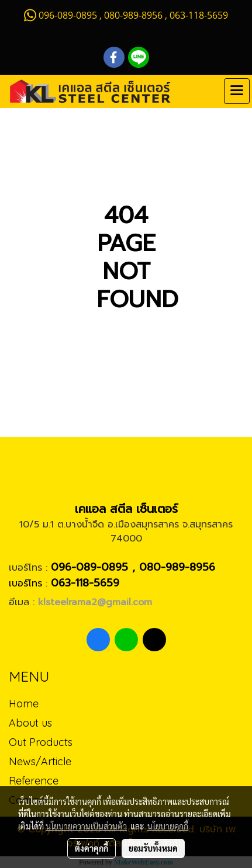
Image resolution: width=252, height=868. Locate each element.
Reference (34, 781)
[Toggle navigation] (237, 91)
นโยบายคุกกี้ (168, 826)
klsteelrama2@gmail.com (95, 602)
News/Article (40, 761)
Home (24, 704)
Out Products (41, 742)
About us (30, 723)
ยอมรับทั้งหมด (153, 848)
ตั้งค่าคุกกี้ (92, 848)
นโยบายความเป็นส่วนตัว (86, 826)
